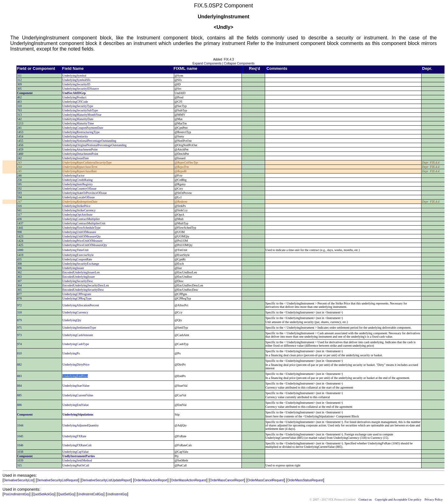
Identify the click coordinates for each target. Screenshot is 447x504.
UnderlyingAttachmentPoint (80, 149)
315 (19, 465)
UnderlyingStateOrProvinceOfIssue (85, 193)
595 (19, 184)
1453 (20, 132)
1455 (20, 141)
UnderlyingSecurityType (78, 106)
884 (19, 386)
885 (19, 395)
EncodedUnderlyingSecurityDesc (83, 290)
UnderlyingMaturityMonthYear (82, 115)
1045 (20, 436)
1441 (20, 228)
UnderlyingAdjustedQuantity (81, 425)
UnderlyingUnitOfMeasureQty (81, 236)
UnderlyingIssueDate (76, 158)
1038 (20, 452)
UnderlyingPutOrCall (76, 465)
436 (19, 219)
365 (19, 290)
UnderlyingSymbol (74, 76)
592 (19, 189)
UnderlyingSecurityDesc (78, 281)
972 (19, 305)
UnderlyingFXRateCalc (77, 445)
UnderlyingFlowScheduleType (81, 228)
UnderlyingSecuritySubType (80, 110)
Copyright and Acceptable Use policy (398, 499)
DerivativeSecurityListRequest (58, 480)
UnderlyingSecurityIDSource (81, 89)
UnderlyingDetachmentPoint (80, 154)
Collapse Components (239, 63)
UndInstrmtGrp (117, 494)
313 (19, 115)
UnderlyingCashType (76, 344)
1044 (20, 425)
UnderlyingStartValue (76, 386)
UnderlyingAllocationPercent (81, 305)
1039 (20, 460)
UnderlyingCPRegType (77, 298)
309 (19, 84)
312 (19, 80)
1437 (20, 223)
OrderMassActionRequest (189, 480)
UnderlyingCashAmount (78, 335)
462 (19, 97)
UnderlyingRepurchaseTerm (80, 167)
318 (19, 312)
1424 (20, 241)
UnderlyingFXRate (74, 436)
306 (19, 268)
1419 (20, 255)
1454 (20, 136)
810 (19, 353)
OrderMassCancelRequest (266, 480)
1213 (20, 123)
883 (19, 376)
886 (19, 405)
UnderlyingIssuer (73, 268)
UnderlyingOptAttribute (77, 215)
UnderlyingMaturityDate (78, 119)
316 (19, 206)
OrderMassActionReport (151, 480)
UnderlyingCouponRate (77, 259)
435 (19, 259)
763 (19, 110)
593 (19, 193)
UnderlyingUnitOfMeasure (79, 232)
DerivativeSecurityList (19, 480)
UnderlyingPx (71, 353)
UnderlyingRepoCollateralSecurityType (87, 162)
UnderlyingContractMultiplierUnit (84, 223)
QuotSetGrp (66, 494)
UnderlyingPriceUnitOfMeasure (82, 241)
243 (19, 162)
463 (19, 102)
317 (19, 215)
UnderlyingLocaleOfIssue (79, 197)
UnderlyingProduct (74, 97)
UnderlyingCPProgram (77, 294)
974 (19, 344)
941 (19, 210)
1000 (20, 250)
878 (19, 298)
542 (19, 119)
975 (19, 328)
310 (19, 106)
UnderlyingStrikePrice (76, 206)
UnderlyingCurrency (75, 312)
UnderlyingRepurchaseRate (80, 171)
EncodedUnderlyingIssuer (79, 277)
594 (19, 197)
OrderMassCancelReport (227, 480)
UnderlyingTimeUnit (75, 250)
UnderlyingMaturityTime (78, 123)
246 (19, 175)
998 (19, 232)
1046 (20, 445)
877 (19, 294)
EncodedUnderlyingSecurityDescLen (86, 285)
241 (19, 128)
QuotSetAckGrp (43, 494)
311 (19, 76)
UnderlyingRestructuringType (81, 132)
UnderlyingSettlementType (79, 328)
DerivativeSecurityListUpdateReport (106, 480)
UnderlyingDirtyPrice (76, 364)
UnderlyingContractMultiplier (81, 219)
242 (19, 158)
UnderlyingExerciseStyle (78, 255)
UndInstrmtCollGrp (90, 494)
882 (19, 364)
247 (19, 202)
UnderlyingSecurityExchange (81, 264)
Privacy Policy (433, 499)
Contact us (365, 499)
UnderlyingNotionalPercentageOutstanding (89, 141)
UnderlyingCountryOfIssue (79, 189)
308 (19, 264)
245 (19, 171)
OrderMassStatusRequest (305, 480)
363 (19, 277)
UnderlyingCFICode (75, 102)
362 (19, 272)
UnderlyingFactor (73, 175)
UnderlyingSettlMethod (77, 460)
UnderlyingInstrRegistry (78, 184)
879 (19, 320)
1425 (20, 245)
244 (19, 167)
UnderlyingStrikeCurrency (79, 210)
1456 (20, 145)
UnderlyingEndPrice (75, 376)
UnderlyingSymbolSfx (77, 80)
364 (19, 285)
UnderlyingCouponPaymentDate (83, 128)
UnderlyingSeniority (75, 136)
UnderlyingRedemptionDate (80, 202)
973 (19, 335)
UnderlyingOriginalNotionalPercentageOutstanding (95, 145)
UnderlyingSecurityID (76, 84)
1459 (20, 149)
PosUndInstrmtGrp (17, 494)
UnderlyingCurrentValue (78, 395)
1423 (20, 236)
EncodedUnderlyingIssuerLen (81, 272)
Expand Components (207, 63)
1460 (20, 154)
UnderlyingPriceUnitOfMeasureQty (85, 245)
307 (19, 281)
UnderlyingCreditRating (77, 180)
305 (19, 89)
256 (19, 180)
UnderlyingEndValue (75, 405)
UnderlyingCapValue (75, 452)
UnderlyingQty (72, 320)
